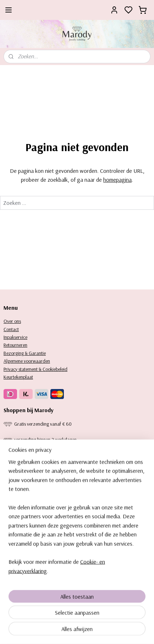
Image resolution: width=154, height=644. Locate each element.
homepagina (117, 180)
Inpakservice (15, 337)
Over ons (12, 321)
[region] (77, 529)
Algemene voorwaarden (27, 361)
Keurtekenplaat (18, 377)
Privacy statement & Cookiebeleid (35, 369)
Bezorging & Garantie (25, 353)
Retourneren (15, 345)
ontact (13, 329)
